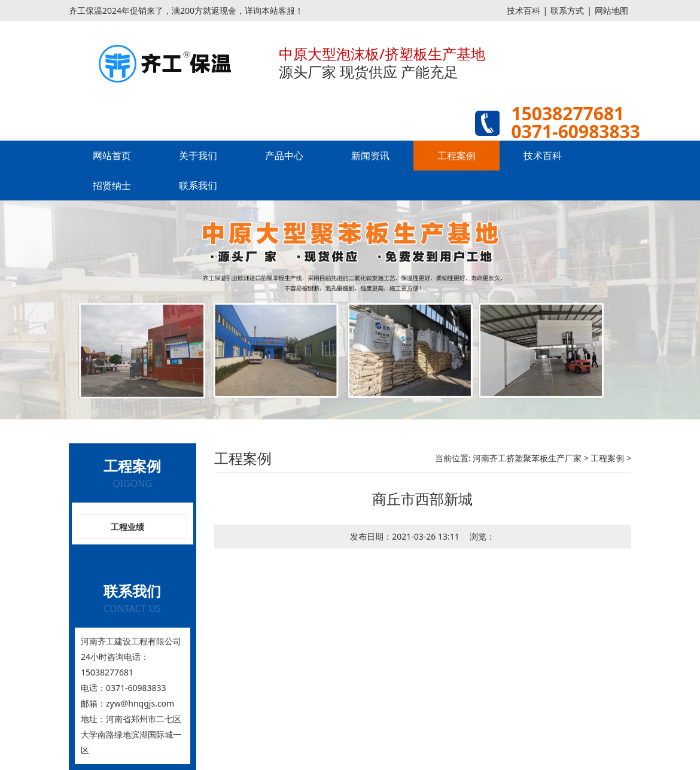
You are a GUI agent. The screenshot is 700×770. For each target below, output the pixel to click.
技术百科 (524, 10)
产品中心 (284, 156)
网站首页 (112, 156)
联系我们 (198, 185)
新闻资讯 (370, 156)
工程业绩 (127, 527)
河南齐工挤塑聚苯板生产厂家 (527, 458)
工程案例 (456, 156)
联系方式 (567, 10)
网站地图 (611, 10)
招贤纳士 (112, 185)
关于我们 (198, 156)
